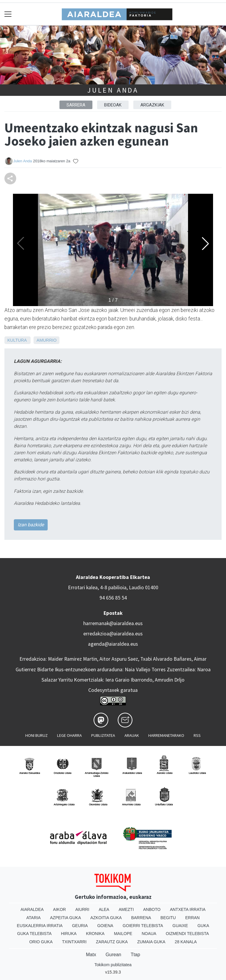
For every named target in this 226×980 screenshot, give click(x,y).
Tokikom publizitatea (113, 965)
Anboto (152, 909)
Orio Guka (41, 942)
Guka (203, 926)
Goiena (105, 926)
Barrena (141, 918)
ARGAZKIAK (152, 105)
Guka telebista (34, 934)
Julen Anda (113, 90)
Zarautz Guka (112, 942)
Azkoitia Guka (106, 918)
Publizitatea (103, 735)
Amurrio (46, 340)
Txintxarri (74, 942)
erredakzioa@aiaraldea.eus (113, 634)
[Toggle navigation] (8, 14)
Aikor (59, 909)
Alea (104, 909)
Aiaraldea (32, 909)
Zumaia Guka (151, 942)
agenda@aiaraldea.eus (113, 644)
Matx (91, 955)
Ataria (34, 918)
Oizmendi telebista (187, 934)
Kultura (17, 340)
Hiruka (69, 934)
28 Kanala (186, 942)
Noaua (149, 934)
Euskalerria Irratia (40, 926)
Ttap (135, 955)
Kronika (95, 934)
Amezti (126, 909)
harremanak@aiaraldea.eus (113, 623)
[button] (205, 243)
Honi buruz (36, 735)
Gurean (113, 955)
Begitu (168, 918)
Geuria (80, 926)
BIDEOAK (113, 105)
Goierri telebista (143, 926)
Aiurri (82, 909)
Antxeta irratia (188, 909)
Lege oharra (69, 735)
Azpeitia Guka (65, 918)
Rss (197, 735)
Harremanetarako (166, 735)
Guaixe (180, 926)
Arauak (132, 735)
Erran (192, 918)
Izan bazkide (31, 525)
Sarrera (76, 105)
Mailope (123, 934)
